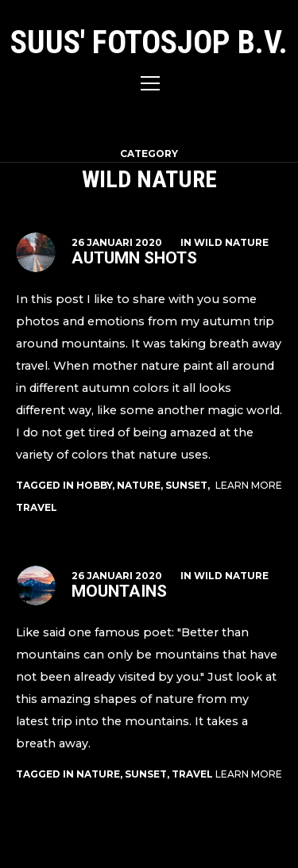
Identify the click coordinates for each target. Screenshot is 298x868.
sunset (186, 485)
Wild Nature (231, 242)
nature (139, 485)
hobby (94, 485)
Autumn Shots (134, 258)
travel (37, 507)
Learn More (249, 485)
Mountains (119, 591)
